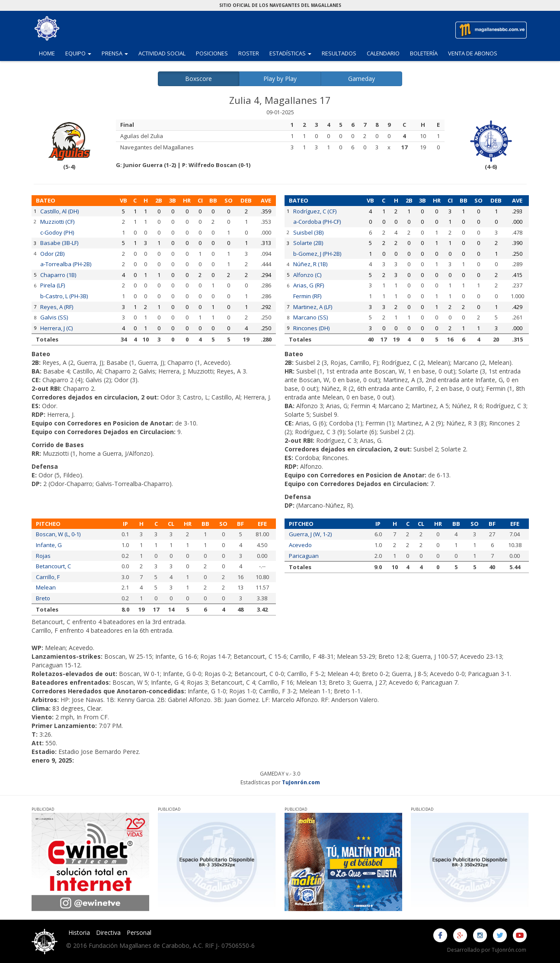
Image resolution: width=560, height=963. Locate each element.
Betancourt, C (53, 566)
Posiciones (212, 53)
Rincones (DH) (311, 328)
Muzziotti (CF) (57, 222)
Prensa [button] (117, 53)
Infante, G (49, 545)
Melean (46, 587)
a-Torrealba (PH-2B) (66, 264)
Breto (43, 598)
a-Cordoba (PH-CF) (317, 222)
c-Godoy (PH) (57, 232)
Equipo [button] (81, 53)
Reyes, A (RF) (57, 307)
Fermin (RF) (307, 296)
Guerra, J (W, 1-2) (310, 534)
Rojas (43, 556)
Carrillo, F (48, 577)
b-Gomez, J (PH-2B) (317, 254)
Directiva (108, 932)
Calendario (383, 53)
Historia (79, 932)
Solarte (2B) (308, 243)
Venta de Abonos (473, 53)
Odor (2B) (52, 254)
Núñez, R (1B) (310, 264)
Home (47, 53)
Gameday (362, 79)
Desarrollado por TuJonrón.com (487, 950)
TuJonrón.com (301, 782)
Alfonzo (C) (307, 275)
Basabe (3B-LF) (59, 243)
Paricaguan (304, 556)
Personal (139, 932)
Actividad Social (162, 53)
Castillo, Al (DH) (59, 211)
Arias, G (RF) (309, 285)
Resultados (339, 53)
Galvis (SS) (54, 317)
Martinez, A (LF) (313, 307)
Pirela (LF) (53, 285)
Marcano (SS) (310, 317)
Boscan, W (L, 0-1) (58, 534)
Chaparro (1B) (58, 275)
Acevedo (300, 545)
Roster (249, 53)
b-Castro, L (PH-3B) (64, 296)
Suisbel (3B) (308, 232)
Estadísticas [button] (293, 53)
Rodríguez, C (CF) (315, 211)
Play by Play (280, 79)
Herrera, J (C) (56, 328)
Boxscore (198, 79)
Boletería (424, 53)
